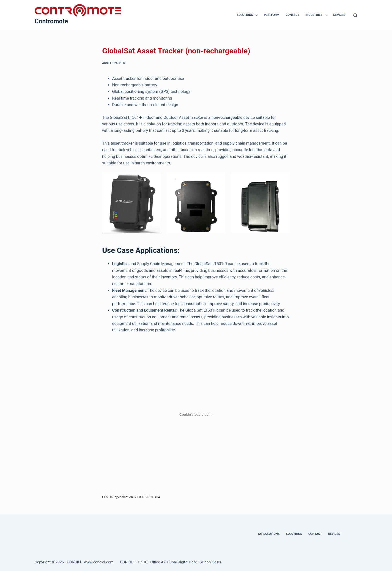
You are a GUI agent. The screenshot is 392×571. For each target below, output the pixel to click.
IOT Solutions (269, 534)
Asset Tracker (114, 63)
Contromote (51, 21)
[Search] (355, 15)
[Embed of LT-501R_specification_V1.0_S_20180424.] (196, 415)
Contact (292, 15)
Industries (317, 15)
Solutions (248, 15)
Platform (272, 15)
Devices (339, 15)
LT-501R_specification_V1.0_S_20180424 (131, 497)
